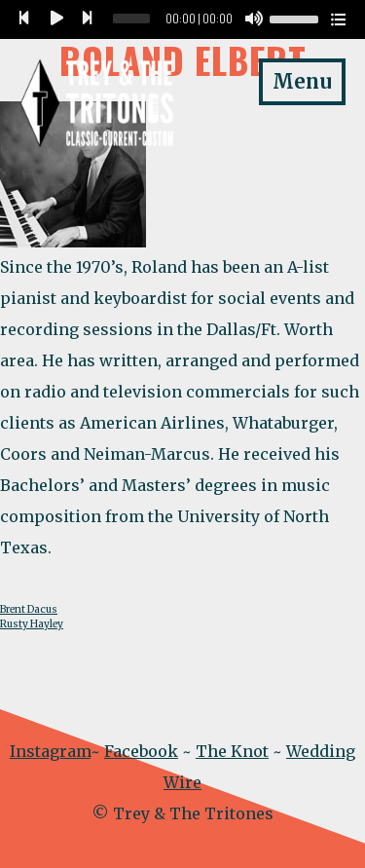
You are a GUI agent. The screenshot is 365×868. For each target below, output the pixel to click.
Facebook (141, 751)
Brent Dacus (29, 609)
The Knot (232, 751)
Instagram (50, 751)
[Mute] (254, 19)
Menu (302, 81)
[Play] (56, 19)
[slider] (131, 19)
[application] (182, 19)
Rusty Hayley (32, 624)
